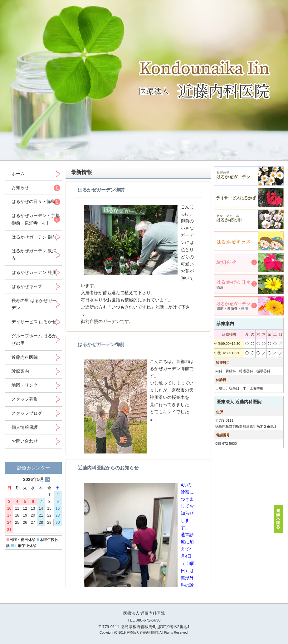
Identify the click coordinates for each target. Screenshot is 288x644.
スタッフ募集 (25, 399)
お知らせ (20, 187)
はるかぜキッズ (27, 286)
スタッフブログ (27, 413)
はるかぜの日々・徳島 (33, 201)
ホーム (22, 174)
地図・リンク (25, 385)
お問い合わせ (25, 441)
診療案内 (20, 371)
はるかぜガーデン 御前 (34, 237)
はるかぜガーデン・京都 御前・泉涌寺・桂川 (36, 219)
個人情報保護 (25, 427)
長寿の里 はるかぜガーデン (34, 304)
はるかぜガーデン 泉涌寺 (34, 255)
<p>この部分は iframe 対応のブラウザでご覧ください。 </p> (138, 384)
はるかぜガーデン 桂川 (34, 272)
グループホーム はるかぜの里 (34, 339)
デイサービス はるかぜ (34, 322)
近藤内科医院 (25, 357)
